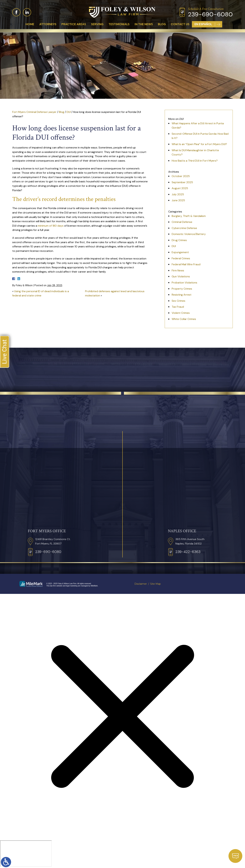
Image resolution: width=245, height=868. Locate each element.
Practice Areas (74, 24)
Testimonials (119, 24)
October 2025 (181, 176)
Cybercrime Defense (184, 228)
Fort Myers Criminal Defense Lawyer (34, 112)
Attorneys (48, 24)
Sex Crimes (178, 301)
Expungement (180, 252)
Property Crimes (182, 289)
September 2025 (182, 182)
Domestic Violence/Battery (189, 234)
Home (30, 24)
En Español (203, 24)
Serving (97, 24)
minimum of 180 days (51, 226)
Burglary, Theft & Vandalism (189, 216)
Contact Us (180, 24)
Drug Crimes (179, 240)
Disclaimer (141, 584)
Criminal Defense (182, 222)
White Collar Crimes (184, 319)
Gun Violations (181, 276)
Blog (162, 24)
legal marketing (72, 586)
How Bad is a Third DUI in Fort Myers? (195, 161)
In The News (144, 24)
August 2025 (180, 188)
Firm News (178, 270)
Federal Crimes (181, 258)
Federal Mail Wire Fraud (186, 264)
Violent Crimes (181, 313)
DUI (69, 112)
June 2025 (178, 200)
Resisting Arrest (182, 295)
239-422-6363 (228, 552)
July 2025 (178, 194)
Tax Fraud (178, 307)
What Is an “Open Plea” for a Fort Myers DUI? (199, 144)
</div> (26, 854)
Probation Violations (184, 283)
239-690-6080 (210, 14)
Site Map (156, 584)
